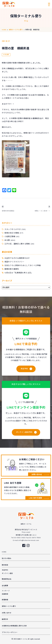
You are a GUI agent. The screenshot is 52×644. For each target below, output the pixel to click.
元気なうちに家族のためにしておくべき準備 (23, 265)
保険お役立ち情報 (12, 233)
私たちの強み (7, 558)
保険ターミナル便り (9, 606)
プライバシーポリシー (10, 632)
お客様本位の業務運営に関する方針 (14, 626)
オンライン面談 (7, 573)
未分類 (7, 55)
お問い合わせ (37, 474)
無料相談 (5, 565)
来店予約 (24, 369)
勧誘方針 (5, 619)
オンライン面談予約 (24, 432)
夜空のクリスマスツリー (14, 262)
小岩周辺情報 (10, 236)
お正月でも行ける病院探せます (17, 258)
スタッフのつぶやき (13, 229)
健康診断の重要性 (12, 269)
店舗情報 (5, 594)
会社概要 (5, 586)
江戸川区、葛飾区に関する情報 (17, 244)
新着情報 (5, 600)
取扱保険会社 (7, 579)
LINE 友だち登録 (35, 498)
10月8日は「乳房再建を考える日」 (19, 273)
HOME (4, 552)
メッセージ (6, 591)
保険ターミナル (23, 639)
